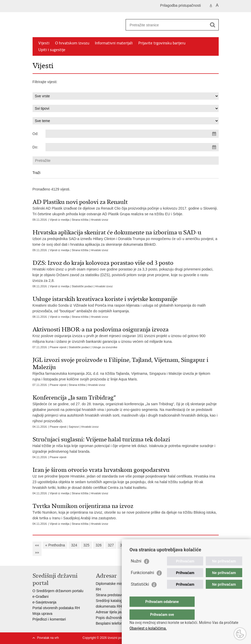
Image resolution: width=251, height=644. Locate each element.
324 (74, 545)
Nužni (136, 571)
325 (86, 545)
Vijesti (44, 43)
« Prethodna (55, 545)
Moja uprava (43, 614)
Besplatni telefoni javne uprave (121, 623)
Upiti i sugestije (52, 50)
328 (123, 545)
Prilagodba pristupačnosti (181, 5)
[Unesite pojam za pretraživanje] (167, 25)
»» (37, 552)
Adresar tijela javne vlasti (116, 612)
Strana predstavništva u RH (118, 595)
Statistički (140, 595)
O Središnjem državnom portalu (58, 591)
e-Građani (41, 597)
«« (37, 545)
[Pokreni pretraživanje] (213, 25)
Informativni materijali (114, 43)
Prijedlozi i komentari (49, 619)
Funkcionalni (142, 583)
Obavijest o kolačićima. (148, 628)
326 (99, 545)
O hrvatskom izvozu (72, 43)
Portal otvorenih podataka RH (56, 608)
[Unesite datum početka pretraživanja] (132, 134)
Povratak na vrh (48, 638)
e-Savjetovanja (45, 602)
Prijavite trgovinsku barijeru (162, 43)
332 (172, 545)
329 (135, 545)
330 (147, 545)
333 (184, 545)
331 (160, 545)
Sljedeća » (202, 545)
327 (111, 545)
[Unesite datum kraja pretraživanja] (132, 147)
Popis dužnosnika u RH (115, 618)
